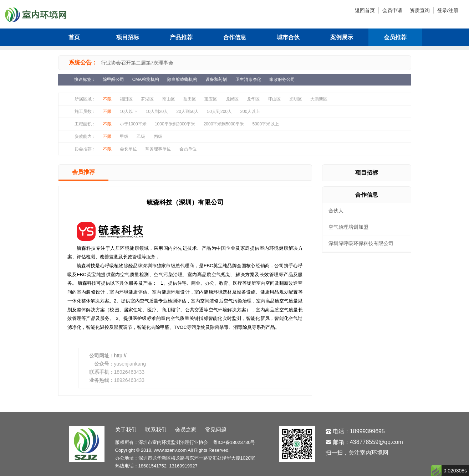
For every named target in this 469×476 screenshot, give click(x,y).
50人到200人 (220, 112)
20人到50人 (188, 112)
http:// (120, 356)
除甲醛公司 (113, 79)
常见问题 (216, 430)
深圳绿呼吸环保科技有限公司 (361, 243)
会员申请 (392, 10)
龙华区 (253, 99)
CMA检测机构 (146, 79)
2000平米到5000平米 (224, 124)
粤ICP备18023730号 (234, 442)
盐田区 (190, 99)
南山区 (169, 99)
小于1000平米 (133, 124)
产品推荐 (181, 37)
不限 (107, 99)
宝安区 (211, 99)
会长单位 (128, 149)
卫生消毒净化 (248, 79)
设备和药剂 (216, 79)
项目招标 (128, 37)
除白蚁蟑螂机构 (182, 79)
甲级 (124, 136)
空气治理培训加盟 (348, 227)
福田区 (126, 99)
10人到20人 (157, 112)
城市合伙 (288, 37)
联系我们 (156, 430)
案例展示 (342, 37)
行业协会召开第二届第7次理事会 (137, 63)
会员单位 (188, 149)
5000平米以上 (266, 124)
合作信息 (235, 37)
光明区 (296, 99)
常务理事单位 (158, 149)
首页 (74, 37)
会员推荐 (395, 37)
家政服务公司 (282, 79)
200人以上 (250, 112)
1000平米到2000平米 (175, 124)
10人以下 (129, 112)
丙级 (158, 136)
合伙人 (336, 211)
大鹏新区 (319, 99)
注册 (453, 10)
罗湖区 (147, 99)
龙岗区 (232, 99)
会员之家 (186, 430)
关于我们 (126, 430)
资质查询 (420, 10)
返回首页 (365, 10)
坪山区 (274, 99)
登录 (442, 10)
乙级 (141, 136)
